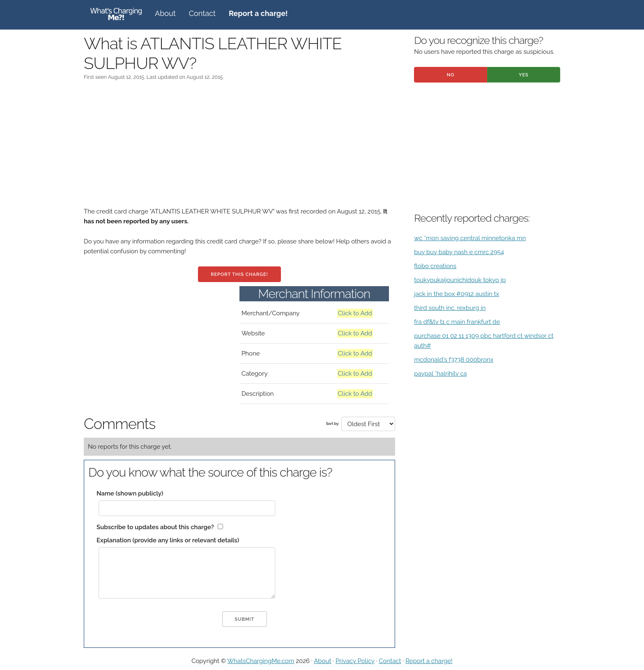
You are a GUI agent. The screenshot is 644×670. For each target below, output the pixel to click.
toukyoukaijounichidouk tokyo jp (460, 280)
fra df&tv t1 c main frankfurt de (457, 322)
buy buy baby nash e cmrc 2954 (459, 252)
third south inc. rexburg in (450, 308)
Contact (202, 13)
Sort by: (333, 424)
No (451, 75)
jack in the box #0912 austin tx (457, 294)
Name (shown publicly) (130, 493)
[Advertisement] (239, 149)
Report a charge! (429, 661)
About (165, 13)
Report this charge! (239, 274)
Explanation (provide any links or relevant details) (168, 540)
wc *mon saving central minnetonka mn (470, 238)
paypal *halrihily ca (440, 374)
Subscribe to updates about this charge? (155, 527)
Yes (524, 75)
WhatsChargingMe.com (261, 661)
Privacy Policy (355, 661)
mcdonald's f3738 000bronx (454, 360)
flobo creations (435, 266)
